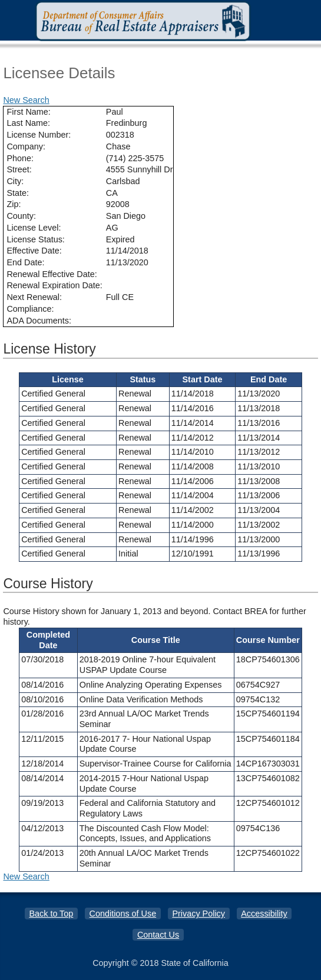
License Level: (34, 228)
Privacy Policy (198, 914)
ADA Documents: (39, 321)
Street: (19, 169)
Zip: (14, 204)
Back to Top (51, 914)
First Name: (28, 112)
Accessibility (264, 914)
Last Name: (28, 123)
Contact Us (158, 935)
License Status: (35, 239)
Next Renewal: (34, 297)
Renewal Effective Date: (52, 274)
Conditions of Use (123, 914)
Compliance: (30, 309)
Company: (26, 146)
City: (15, 181)
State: (18, 193)
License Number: (39, 135)
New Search (26, 100)
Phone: (20, 158)
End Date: (25, 262)
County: (21, 216)
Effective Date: (34, 251)
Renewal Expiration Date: (54, 285)
